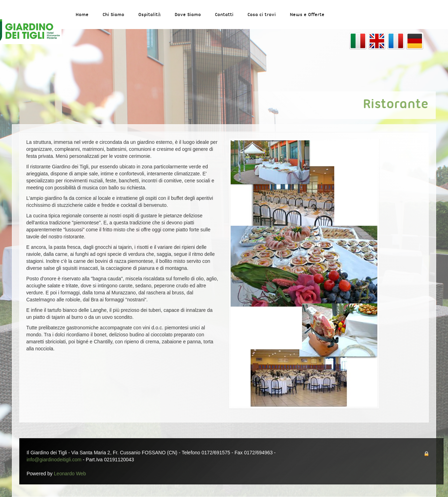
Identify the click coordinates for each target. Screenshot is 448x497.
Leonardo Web (70, 474)
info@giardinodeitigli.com (54, 460)
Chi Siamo (113, 15)
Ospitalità (149, 15)
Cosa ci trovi (262, 15)
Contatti (224, 15)
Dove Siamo (188, 15)
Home (82, 15)
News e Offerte (307, 15)
